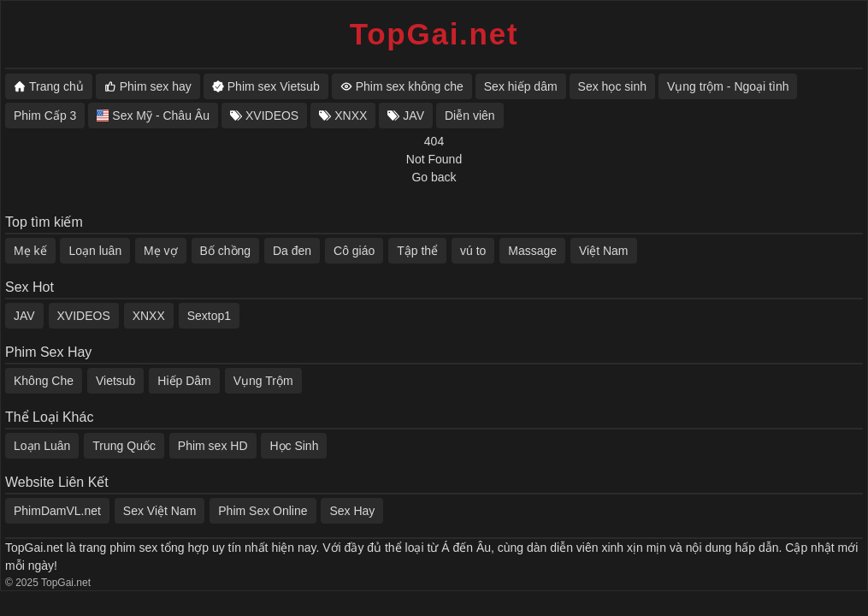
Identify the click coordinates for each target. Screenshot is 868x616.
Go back (434, 177)
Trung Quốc (124, 446)
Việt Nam (604, 251)
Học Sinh (294, 446)
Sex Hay (352, 511)
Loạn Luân (42, 446)
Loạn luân (95, 251)
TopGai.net (434, 34)
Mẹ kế (30, 251)
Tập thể (417, 251)
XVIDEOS (84, 316)
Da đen (292, 251)
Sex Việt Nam (160, 511)
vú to (473, 251)
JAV (24, 316)
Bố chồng (226, 251)
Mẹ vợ (161, 251)
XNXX (149, 316)
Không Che (44, 381)
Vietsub (115, 381)
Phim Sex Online (263, 511)
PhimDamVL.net (57, 511)
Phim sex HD (213, 446)
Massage (532, 251)
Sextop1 (209, 316)
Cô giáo (354, 251)
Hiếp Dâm (184, 381)
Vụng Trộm (263, 381)
